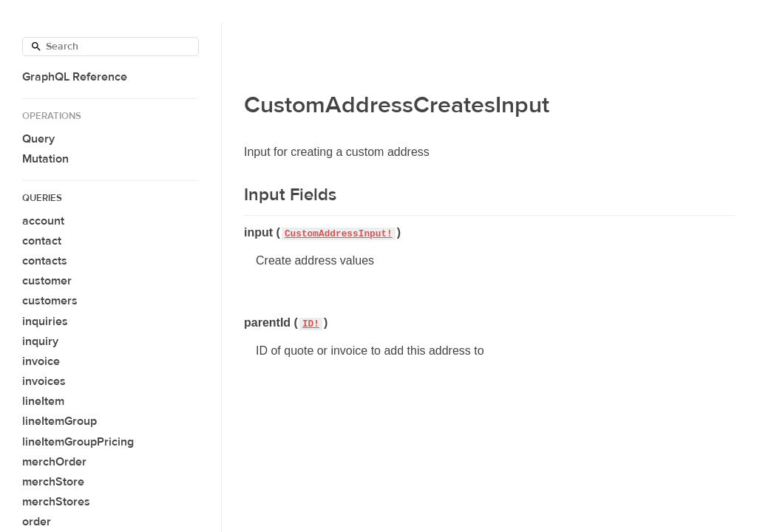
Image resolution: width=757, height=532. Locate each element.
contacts (45, 261)
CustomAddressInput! (339, 234)
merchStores (56, 502)
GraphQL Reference (75, 77)
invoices (44, 381)
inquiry (40, 341)
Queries (42, 198)
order (37, 522)
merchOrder (54, 462)
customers (50, 301)
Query (38, 139)
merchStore (53, 482)
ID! (311, 324)
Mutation (45, 159)
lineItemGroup (60, 421)
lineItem (43, 401)
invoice (41, 361)
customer (47, 281)
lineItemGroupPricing (78, 442)
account (43, 221)
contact (42, 241)
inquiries (45, 321)
